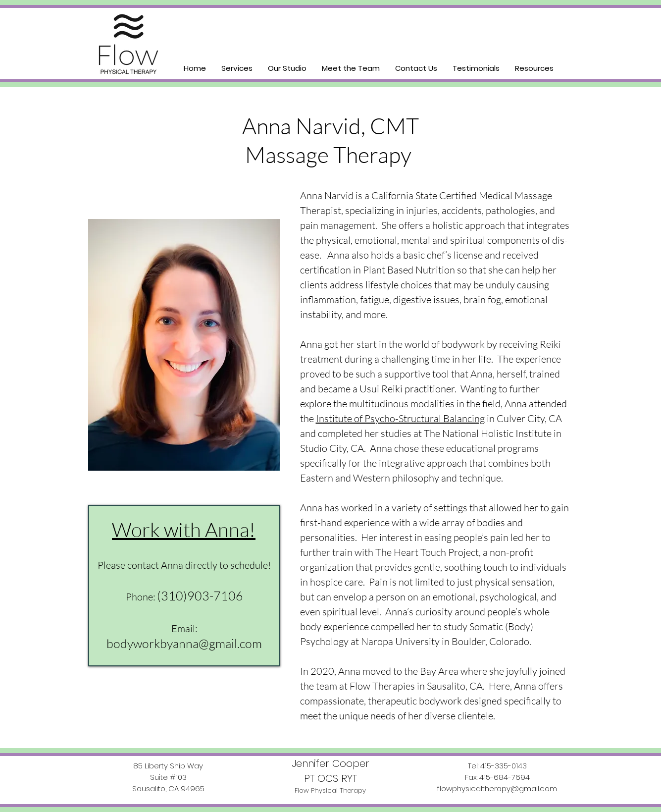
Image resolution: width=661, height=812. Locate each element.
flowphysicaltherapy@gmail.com (497, 788)
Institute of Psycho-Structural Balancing (400, 418)
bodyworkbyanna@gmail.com (184, 643)
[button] (237, 68)
